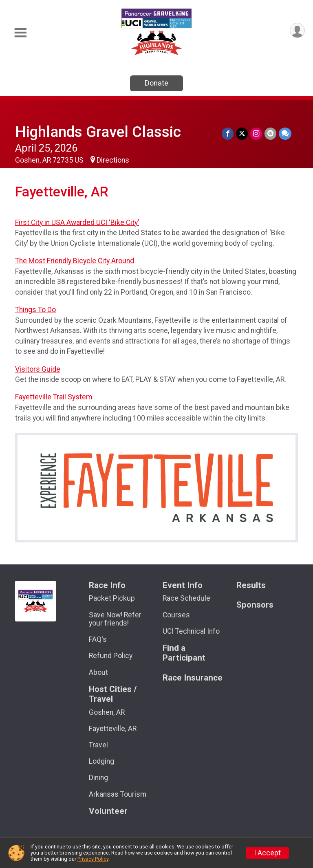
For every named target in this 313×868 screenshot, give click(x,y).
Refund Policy (111, 656)
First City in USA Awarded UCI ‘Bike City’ (77, 223)
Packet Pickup (112, 598)
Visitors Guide (38, 369)
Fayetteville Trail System (54, 397)
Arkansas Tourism (118, 794)
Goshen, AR (107, 712)
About (98, 672)
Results (251, 585)
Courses (176, 615)
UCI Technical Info (191, 631)
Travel (98, 745)
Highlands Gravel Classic (98, 132)
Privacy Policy (93, 859)
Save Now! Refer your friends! (115, 619)
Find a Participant (184, 653)
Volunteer (108, 811)
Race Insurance (193, 678)
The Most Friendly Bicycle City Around (75, 261)
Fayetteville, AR (113, 729)
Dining (98, 778)
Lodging (101, 761)
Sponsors (255, 605)
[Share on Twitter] (242, 133)
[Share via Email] (270, 133)
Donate (156, 83)
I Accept (267, 853)
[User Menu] (297, 30)
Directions (113, 160)
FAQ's (98, 639)
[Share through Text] (285, 133)
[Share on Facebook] (228, 133)
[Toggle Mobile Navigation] (20, 33)
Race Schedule (186, 598)
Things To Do (35, 310)
